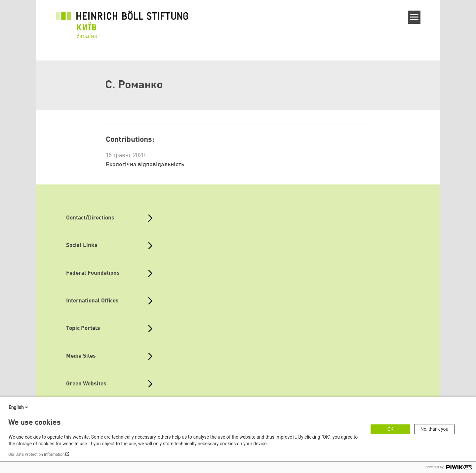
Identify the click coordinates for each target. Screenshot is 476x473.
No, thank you (435, 429)
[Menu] (414, 17)
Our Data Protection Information (36, 454)
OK (390, 429)
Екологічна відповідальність (145, 165)
